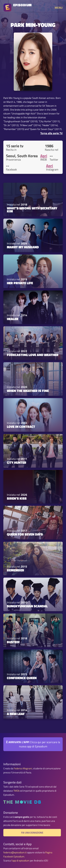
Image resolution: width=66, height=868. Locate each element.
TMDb (16, 791)
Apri (44, 156)
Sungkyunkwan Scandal (27, 606)
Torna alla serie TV (51, 133)
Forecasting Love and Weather (33, 355)
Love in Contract (21, 427)
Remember (15, 570)
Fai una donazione (32, 833)
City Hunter (17, 462)
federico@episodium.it (15, 852)
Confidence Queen (22, 678)
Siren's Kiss (17, 498)
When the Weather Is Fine (28, 391)
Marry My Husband (23, 247)
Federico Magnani (23, 768)
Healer (13, 319)
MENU (59, 8)
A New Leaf (16, 714)
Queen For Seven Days (25, 534)
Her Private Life (20, 283)
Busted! (13, 642)
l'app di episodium (20, 861)
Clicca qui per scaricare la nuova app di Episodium (33, 744)
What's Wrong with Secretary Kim (32, 210)
